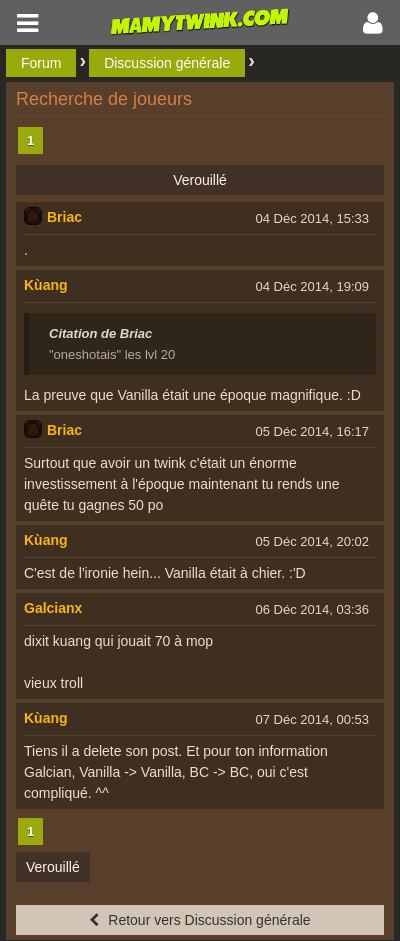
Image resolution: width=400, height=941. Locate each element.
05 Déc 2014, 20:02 (312, 541)
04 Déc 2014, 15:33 (312, 218)
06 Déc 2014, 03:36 (312, 609)
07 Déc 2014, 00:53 (312, 719)
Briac (64, 217)
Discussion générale (167, 63)
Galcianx (53, 608)
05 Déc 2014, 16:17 (312, 431)
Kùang (46, 285)
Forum (41, 63)
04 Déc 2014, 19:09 (312, 286)
